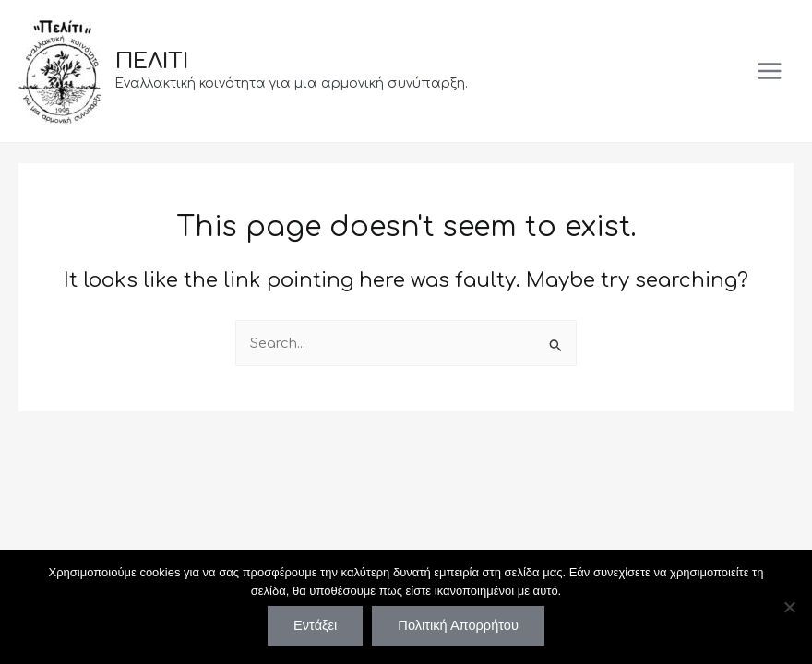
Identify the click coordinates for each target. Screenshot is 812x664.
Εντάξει (315, 625)
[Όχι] (789, 607)
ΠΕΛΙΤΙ (152, 61)
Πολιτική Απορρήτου (458, 625)
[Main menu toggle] (770, 71)
